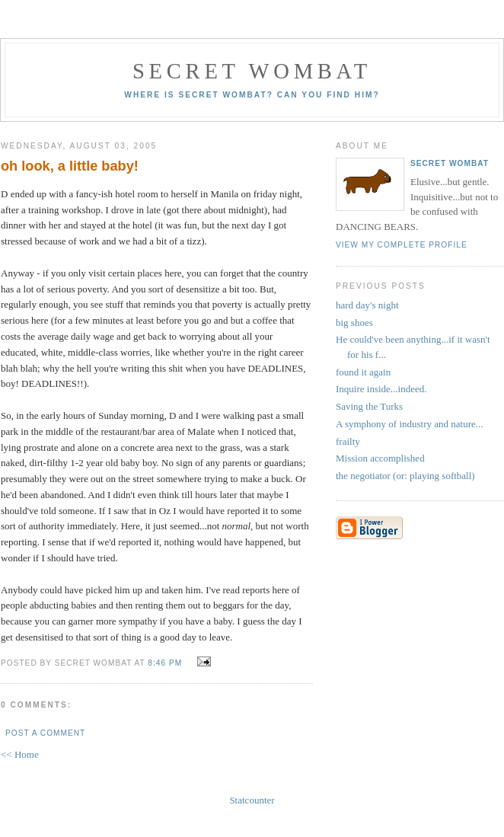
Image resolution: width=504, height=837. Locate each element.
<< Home (20, 754)
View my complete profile (402, 245)
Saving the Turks (369, 406)
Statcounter (252, 800)
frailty (348, 441)
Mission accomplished (380, 458)
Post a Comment (45, 733)
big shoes (354, 323)
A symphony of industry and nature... (410, 424)
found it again (363, 372)
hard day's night (367, 305)
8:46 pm (165, 663)
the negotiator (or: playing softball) (405, 476)
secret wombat (252, 71)
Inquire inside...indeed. (381, 389)
